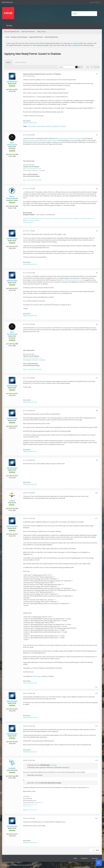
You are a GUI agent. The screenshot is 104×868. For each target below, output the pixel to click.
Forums (9, 26)
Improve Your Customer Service (31, 218)
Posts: (11, 91)
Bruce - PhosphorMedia (12, 197)
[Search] (84, 14)
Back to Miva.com (7, 2)
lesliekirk (12, 768)
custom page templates (44, 126)
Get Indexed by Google (85, 218)
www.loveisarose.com (30, 123)
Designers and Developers (19, 37)
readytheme (56, 126)
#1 (97, 74)
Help (75, 858)
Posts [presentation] (9, 62)
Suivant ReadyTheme (51, 37)
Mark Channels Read (28, 32)
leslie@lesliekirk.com (32, 804)
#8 (97, 411)
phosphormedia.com (28, 222)
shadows (63, 126)
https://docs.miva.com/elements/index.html (70, 138)
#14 (97, 760)
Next (97, 850)
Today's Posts (41, 32)
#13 (97, 726)
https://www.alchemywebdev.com (32, 169)
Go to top (95, 858)
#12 (97, 693)
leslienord (41, 802)
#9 (97, 460)
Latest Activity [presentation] (21, 62)
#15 (97, 818)
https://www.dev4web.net (30, 180)
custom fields (31, 126)
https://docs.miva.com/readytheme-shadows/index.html (41, 140)
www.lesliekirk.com (27, 806)
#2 (97, 135)
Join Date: (9, 89)
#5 (97, 273)
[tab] (9, 62)
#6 (97, 324)
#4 (97, 231)
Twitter (40, 180)
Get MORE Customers (45, 218)
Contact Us (84, 858)
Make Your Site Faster (73, 218)
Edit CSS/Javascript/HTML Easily (59, 218)
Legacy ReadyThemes (36, 37)
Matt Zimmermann (12, 144)
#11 (97, 518)
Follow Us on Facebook (34, 220)
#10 (97, 493)
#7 (97, 378)
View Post (53, 765)
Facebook (31, 810)
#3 (97, 189)
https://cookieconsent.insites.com (71, 280)
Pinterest (36, 810)
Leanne (12, 501)
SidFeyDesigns (12, 82)
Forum (7, 37)
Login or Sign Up (95, 2)
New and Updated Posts (12, 32)
